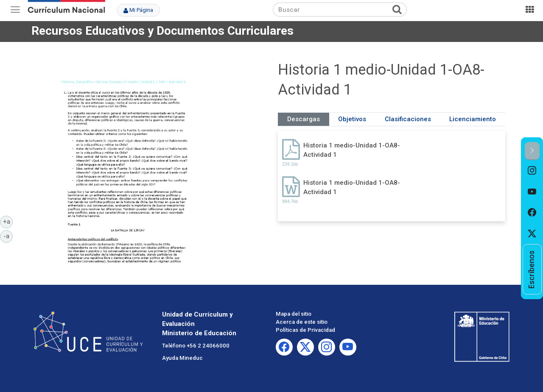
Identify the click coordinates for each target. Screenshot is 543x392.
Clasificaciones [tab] (408, 119)
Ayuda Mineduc (182, 358)
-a (8, 236)
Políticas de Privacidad (305, 330)
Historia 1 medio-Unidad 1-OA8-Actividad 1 (352, 150)
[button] (532, 151)
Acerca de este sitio (302, 322)
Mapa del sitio (294, 314)
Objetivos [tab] (352, 119)
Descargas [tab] (304, 119)
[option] (532, 171)
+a (8, 221)
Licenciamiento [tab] (473, 119)
